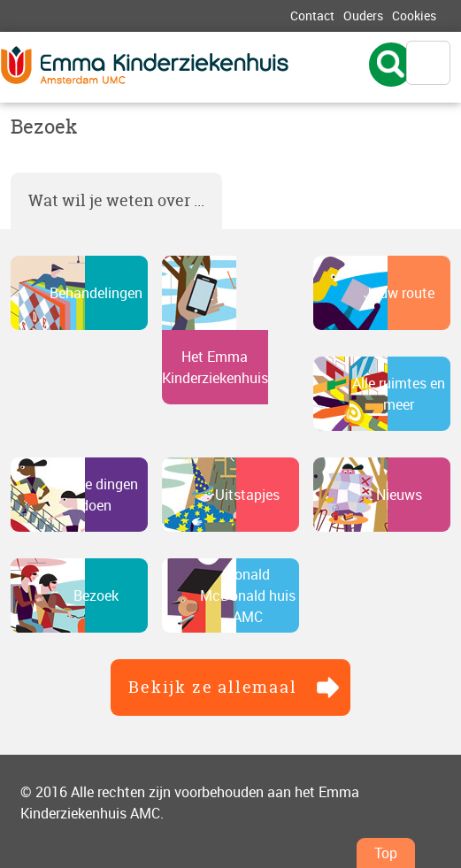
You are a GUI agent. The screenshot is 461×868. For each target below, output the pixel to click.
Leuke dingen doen (96, 495)
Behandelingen (96, 293)
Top (386, 853)
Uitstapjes (247, 495)
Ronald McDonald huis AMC (248, 595)
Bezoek (96, 595)
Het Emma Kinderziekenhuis (215, 367)
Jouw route (399, 293)
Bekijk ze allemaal (212, 687)
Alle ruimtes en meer (399, 394)
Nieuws (399, 495)
